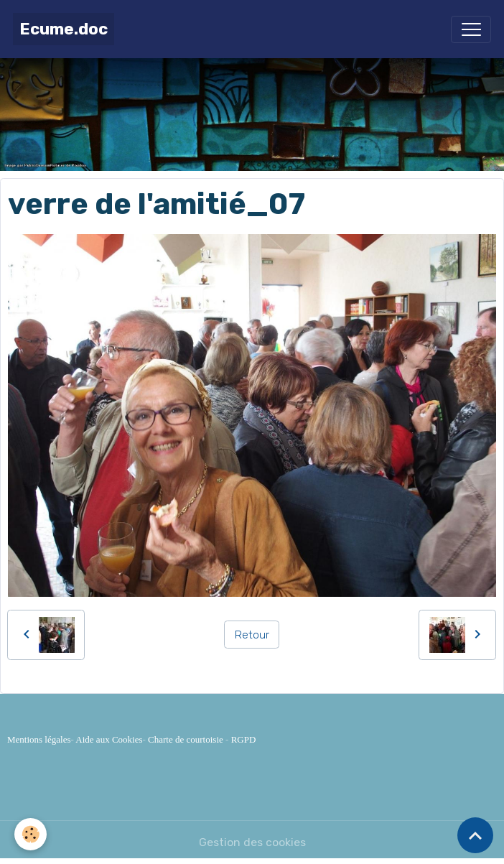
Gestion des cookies (252, 842)
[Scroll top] (475, 835)
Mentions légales (39, 739)
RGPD (244, 739)
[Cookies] (31, 834)
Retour (252, 635)
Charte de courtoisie (186, 739)
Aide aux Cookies (109, 739)
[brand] (64, 29)
